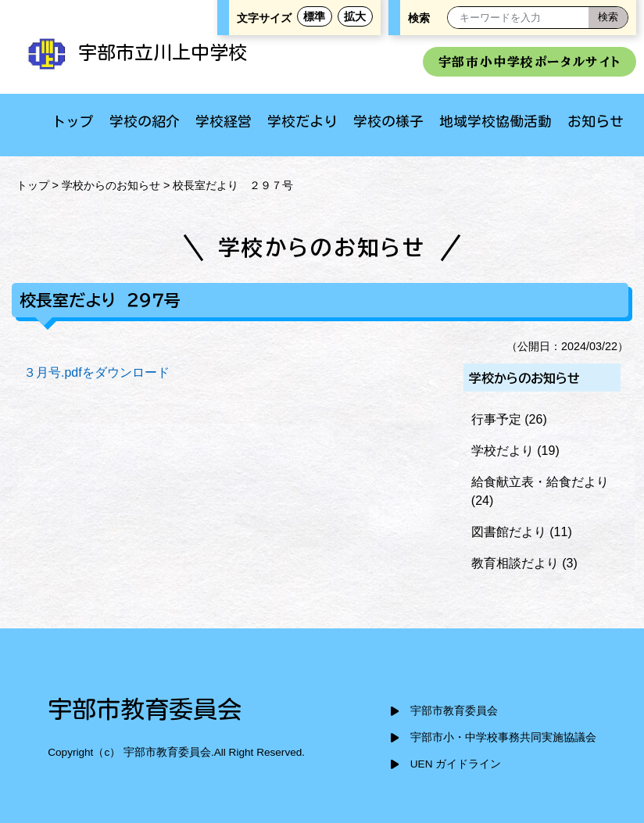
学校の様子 (388, 121)
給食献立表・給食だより (540, 482)
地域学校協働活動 (496, 121)
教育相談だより (515, 563)
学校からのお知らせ (111, 185)
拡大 (355, 16)
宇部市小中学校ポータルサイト (530, 62)
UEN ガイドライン (456, 764)
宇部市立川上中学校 (135, 52)
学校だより (302, 121)
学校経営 (224, 121)
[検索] (608, 18)
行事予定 (496, 419)
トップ (73, 121)
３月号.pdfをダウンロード (97, 372)
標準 (314, 16)
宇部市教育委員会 (454, 711)
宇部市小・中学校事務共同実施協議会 (503, 737)
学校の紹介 (145, 121)
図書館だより (509, 532)
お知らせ (596, 121)
